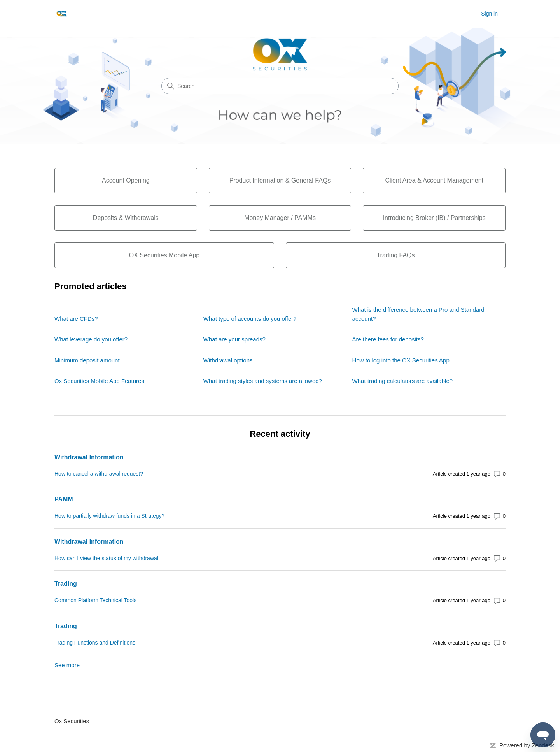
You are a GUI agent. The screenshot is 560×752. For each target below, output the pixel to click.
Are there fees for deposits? (388, 339)
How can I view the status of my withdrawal (106, 558)
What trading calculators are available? (402, 381)
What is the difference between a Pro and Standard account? (418, 314)
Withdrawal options (228, 360)
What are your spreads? (234, 339)
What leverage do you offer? (91, 339)
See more (67, 665)
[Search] (280, 86)
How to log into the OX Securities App (401, 360)
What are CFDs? (76, 319)
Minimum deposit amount (87, 360)
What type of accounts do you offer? (250, 319)
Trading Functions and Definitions (95, 643)
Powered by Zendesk (527, 745)
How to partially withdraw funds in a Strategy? (109, 516)
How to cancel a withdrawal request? (99, 474)
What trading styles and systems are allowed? (263, 381)
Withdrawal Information (89, 457)
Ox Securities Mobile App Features (99, 381)
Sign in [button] (489, 14)
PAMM (64, 499)
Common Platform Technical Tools (95, 600)
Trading (66, 584)
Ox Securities (72, 721)
